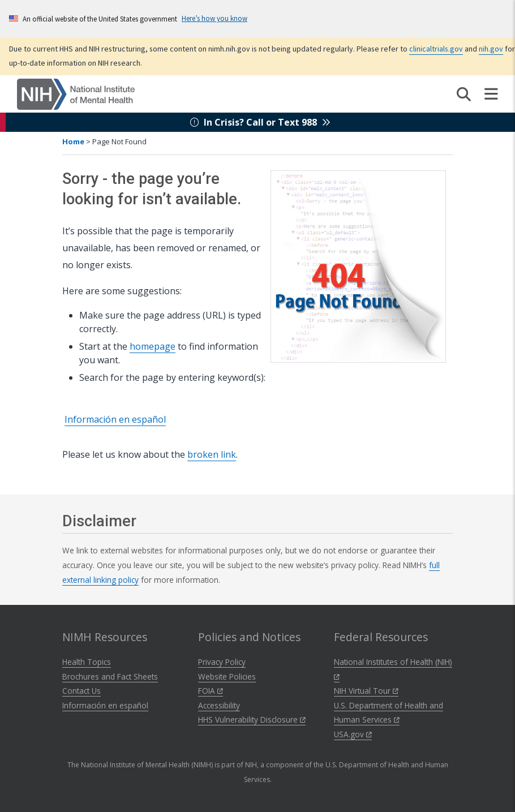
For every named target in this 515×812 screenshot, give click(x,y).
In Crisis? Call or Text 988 (260, 122)
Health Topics (87, 662)
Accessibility (219, 705)
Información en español (115, 419)
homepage (153, 346)
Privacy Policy (222, 662)
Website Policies (227, 676)
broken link (212, 454)
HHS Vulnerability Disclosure (252, 719)
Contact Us (81, 691)
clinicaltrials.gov (436, 49)
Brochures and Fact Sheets (110, 676)
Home (73, 141)
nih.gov (491, 49)
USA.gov (353, 734)
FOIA (211, 691)
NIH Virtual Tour (366, 691)
